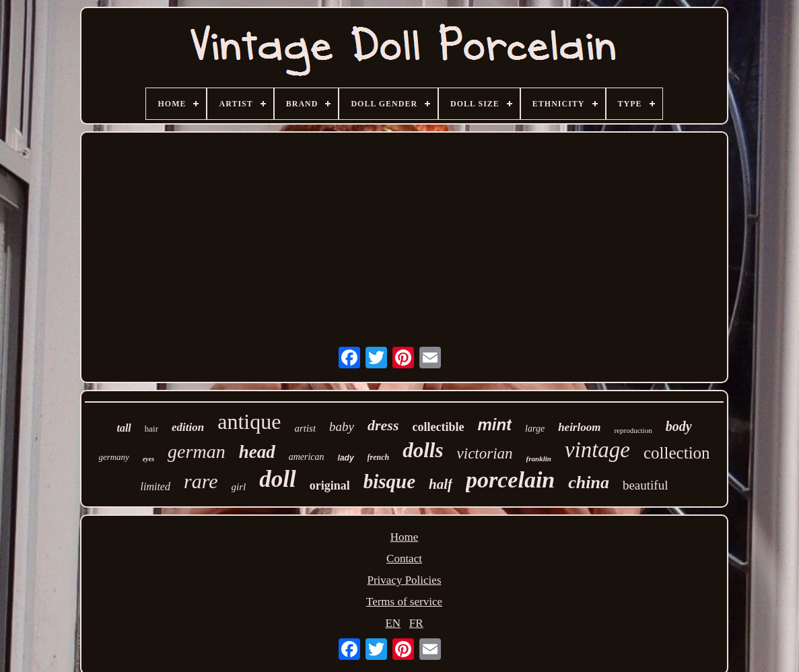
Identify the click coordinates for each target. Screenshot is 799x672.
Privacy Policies (404, 580)
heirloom (579, 427)
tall (124, 428)
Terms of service (404, 602)
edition (188, 427)
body (679, 426)
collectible (438, 427)
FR (416, 623)
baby (342, 427)
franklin (539, 459)
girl (239, 487)
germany (114, 457)
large (535, 429)
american (307, 457)
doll (277, 479)
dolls (423, 450)
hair (151, 429)
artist (305, 428)
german (197, 451)
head (257, 452)
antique (249, 422)
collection (677, 453)
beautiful (646, 485)
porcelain (510, 480)
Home (405, 537)
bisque (389, 481)
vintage (597, 450)
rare (201, 481)
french (379, 457)
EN (393, 623)
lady (346, 458)
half (441, 484)
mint (494, 425)
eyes (148, 459)
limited (155, 486)
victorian (485, 453)
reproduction (633, 430)
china (589, 482)
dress (383, 425)
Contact (404, 559)
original (330, 485)
